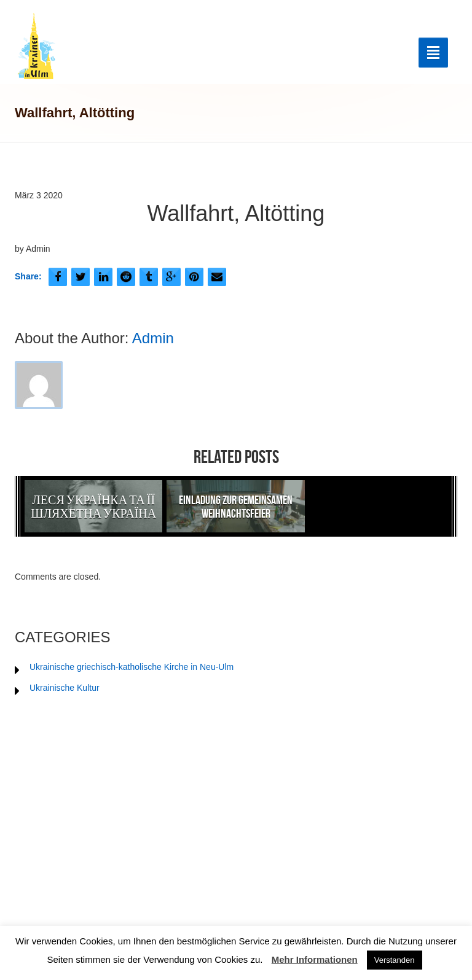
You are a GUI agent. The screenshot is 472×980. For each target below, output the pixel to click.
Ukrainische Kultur (65, 688)
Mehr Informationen (315, 959)
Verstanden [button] (395, 960)
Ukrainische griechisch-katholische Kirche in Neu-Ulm (132, 667)
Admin (153, 338)
